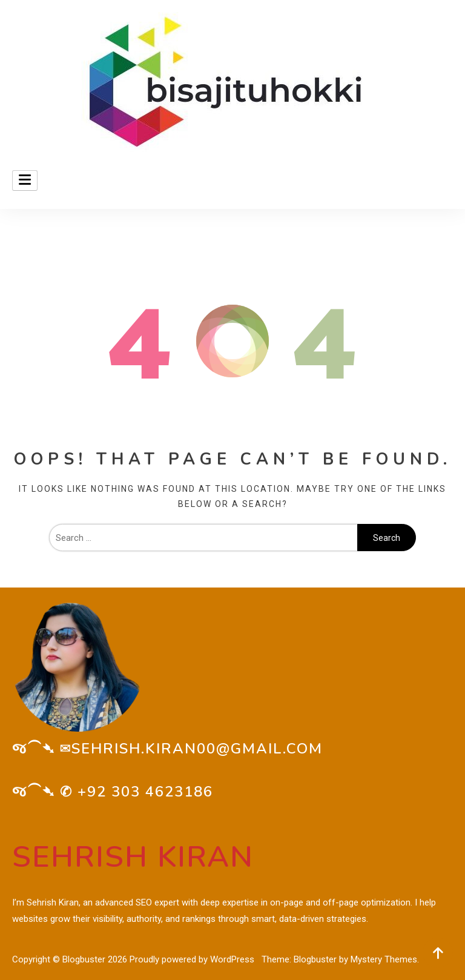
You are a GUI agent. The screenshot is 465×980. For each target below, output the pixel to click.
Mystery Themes (384, 959)
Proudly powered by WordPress (193, 959)
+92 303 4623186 (145, 792)
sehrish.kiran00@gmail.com (197, 749)
